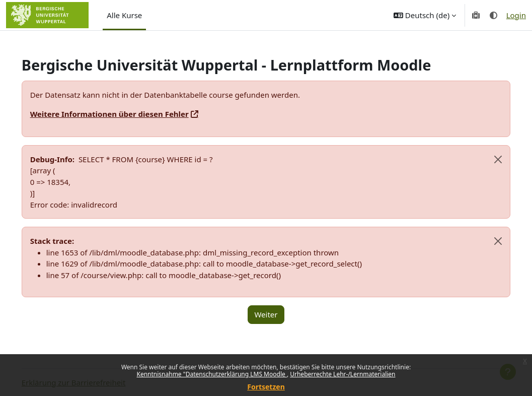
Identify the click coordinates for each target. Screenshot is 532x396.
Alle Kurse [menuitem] (124, 15)
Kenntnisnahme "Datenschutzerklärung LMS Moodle (211, 374)
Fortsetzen (266, 387)
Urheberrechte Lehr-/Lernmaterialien (343, 374)
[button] (425, 15)
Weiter (266, 314)
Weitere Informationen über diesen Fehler (124, 114)
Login (516, 15)
